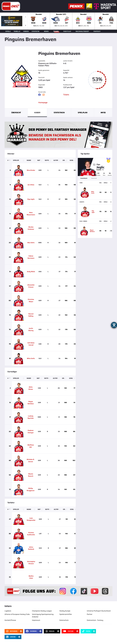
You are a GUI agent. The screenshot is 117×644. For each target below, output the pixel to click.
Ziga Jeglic (31, 199)
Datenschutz (64, 620)
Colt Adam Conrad (31, 344)
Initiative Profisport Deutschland (99, 611)
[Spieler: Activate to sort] (19, 160)
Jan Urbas (31, 185)
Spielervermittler (66, 614)
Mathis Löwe (31, 577)
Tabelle (17, 31)
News (46, 31)
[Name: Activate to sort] (31, 160)
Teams (56, 31)
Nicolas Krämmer (31, 228)
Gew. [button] (72, 160)
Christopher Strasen (31, 563)
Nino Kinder (31, 170)
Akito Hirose (31, 388)
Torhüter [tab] (94, 178)
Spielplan (82, 113)
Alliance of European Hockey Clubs (17, 614)
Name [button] (29, 160)
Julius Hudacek (31, 548)
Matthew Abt (31, 446)
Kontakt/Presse (10, 620)
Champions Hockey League (42, 611)
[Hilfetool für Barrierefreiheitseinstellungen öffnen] (114, 325)
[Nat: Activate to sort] (40, 160)
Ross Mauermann (31, 214)
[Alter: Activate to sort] (57, 160)
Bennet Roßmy (31, 315)
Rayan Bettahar (31, 403)
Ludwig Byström (31, 417)
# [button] (8, 160)
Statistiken (59, 113)
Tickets (66, 95)
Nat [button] (39, 160)
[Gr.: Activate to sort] (65, 160)
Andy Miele (31, 272)
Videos (26, 31)
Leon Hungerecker (31, 519)
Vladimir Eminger (31, 432)
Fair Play (67, 31)
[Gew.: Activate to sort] (73, 160)
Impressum (36, 620)
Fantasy (97, 31)
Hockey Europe (65, 611)
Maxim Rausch (31, 475)
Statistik (36, 31)
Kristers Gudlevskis (31, 534)
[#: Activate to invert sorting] (8, 160)
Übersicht (16, 113)
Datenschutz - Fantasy (95, 620)
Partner (90, 614)
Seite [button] (47, 160)
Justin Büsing (31, 329)
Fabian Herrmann (31, 257)
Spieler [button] (16, 160)
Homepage (43, 103)
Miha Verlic (31, 358)
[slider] (72, 21)
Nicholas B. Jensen (31, 460)
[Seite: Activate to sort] (48, 160)
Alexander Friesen (31, 286)
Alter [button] (56, 160)
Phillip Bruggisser (31, 489)
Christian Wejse (31, 300)
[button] (26, 25)
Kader (37, 113)
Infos (103, 113)
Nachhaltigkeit (82, 31)
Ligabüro (8, 611)
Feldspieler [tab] (84, 178)
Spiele (8, 31)
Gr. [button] (64, 160)
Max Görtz (31, 243)
